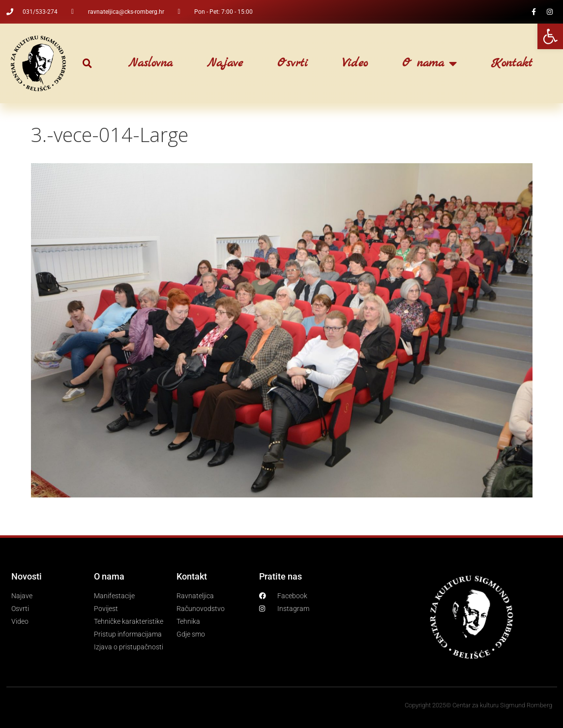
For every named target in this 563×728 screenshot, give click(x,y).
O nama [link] (430, 63)
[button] (87, 64)
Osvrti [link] (293, 63)
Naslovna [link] (150, 63)
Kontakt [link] (512, 63)
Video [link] (355, 63)
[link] (550, 36)
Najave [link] (225, 63)
